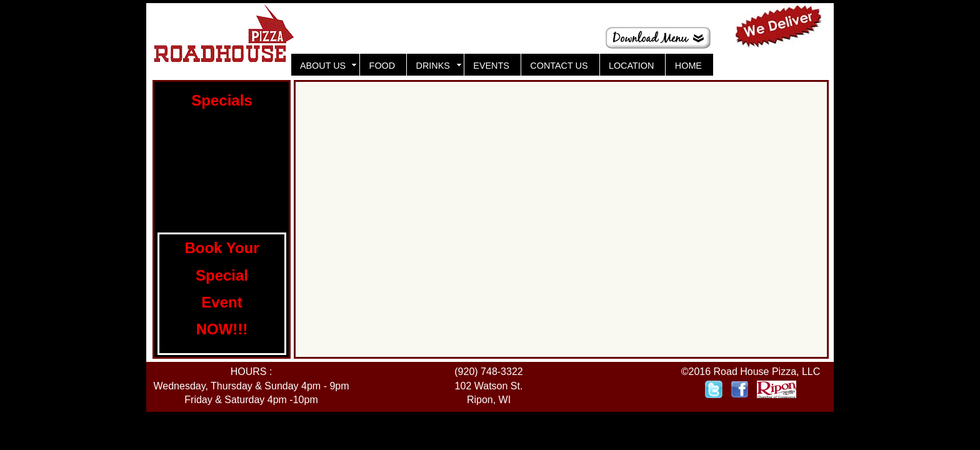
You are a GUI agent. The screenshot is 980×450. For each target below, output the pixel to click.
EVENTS (491, 66)
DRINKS (434, 66)
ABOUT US (324, 66)
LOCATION (632, 66)
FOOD (382, 66)
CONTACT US (559, 66)
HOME (688, 66)
